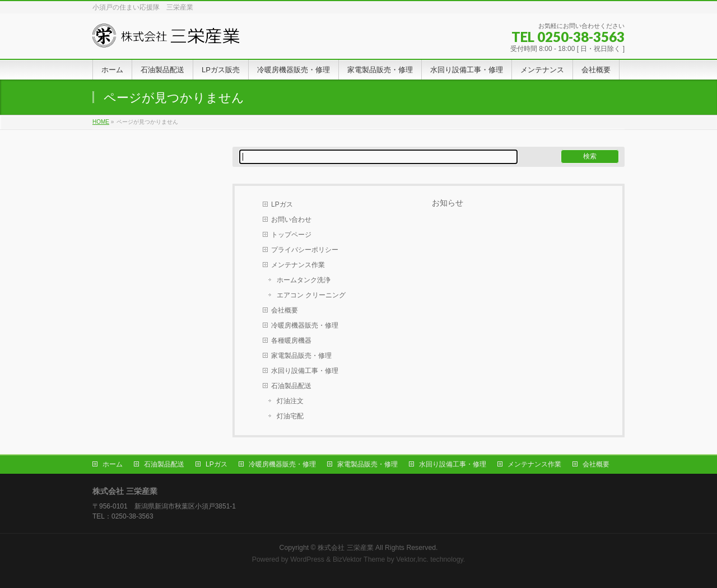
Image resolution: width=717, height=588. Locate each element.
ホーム (113, 464)
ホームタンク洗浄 (304, 280)
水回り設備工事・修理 (305, 371)
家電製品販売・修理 (301, 356)
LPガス (282, 204)
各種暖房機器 (291, 340)
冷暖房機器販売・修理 (305, 325)
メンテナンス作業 (298, 265)
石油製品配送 (291, 386)
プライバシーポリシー (305, 250)
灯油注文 (290, 401)
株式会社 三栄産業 (345, 548)
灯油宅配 (290, 416)
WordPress (307, 559)
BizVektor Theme (359, 559)
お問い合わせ (291, 220)
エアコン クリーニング (311, 295)
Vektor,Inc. (412, 559)
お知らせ (448, 203)
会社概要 (285, 310)
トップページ (291, 235)
